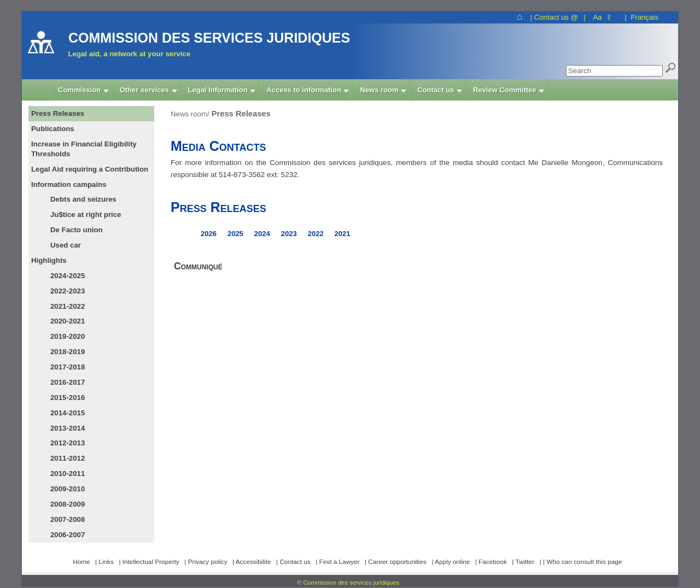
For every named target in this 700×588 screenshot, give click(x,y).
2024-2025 (68, 276)
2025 (235, 234)
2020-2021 (68, 321)
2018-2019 (68, 352)
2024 (262, 234)
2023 (289, 234)
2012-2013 (68, 443)
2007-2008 (68, 519)
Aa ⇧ (602, 17)
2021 (343, 234)
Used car (66, 245)
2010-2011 (68, 474)
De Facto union (77, 230)
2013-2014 (68, 428)
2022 (316, 234)
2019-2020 (68, 336)
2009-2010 (68, 489)
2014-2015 (68, 413)
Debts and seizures (83, 199)
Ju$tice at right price (86, 214)
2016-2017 (68, 382)
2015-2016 (68, 398)
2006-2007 (68, 535)
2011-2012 (68, 458)
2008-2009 (68, 504)
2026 (209, 234)
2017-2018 (68, 367)
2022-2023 (68, 291)
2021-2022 (68, 306)
